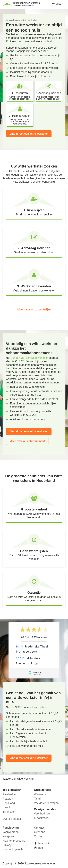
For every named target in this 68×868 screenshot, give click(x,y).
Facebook (43, 843)
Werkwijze (40, 794)
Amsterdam (10, 794)
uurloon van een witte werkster (29, 358)
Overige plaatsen (13, 819)
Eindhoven (9, 812)
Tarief (37, 799)
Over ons (40, 832)
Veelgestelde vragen (46, 803)
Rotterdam (9, 799)
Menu (57, 4)
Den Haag (9, 803)
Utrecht (7, 807)
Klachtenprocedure (14, 841)
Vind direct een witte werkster (29, 134)
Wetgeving (9, 836)
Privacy (7, 845)
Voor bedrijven (43, 814)
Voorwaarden (11, 832)
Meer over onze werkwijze (34, 310)
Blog (40, 848)
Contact (39, 836)
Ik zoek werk (42, 818)
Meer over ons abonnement (27, 441)
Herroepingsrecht (13, 849)
